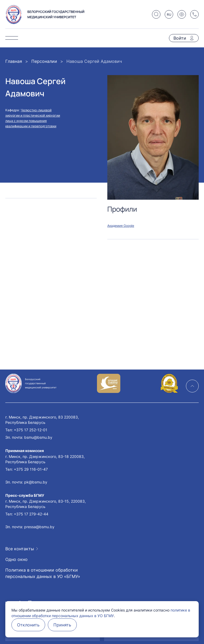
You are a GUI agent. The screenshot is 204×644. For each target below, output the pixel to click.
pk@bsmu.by (36, 482)
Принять (62, 625)
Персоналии (44, 61)
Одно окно (16, 559)
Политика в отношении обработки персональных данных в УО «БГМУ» (43, 573)
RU (169, 15)
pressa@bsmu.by (39, 527)
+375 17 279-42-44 (31, 514)
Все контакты (20, 549)
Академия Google (121, 226)
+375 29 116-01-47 (31, 469)
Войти (180, 38)
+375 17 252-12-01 (31, 430)
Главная (14, 61)
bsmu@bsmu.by (38, 437)
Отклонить (28, 625)
